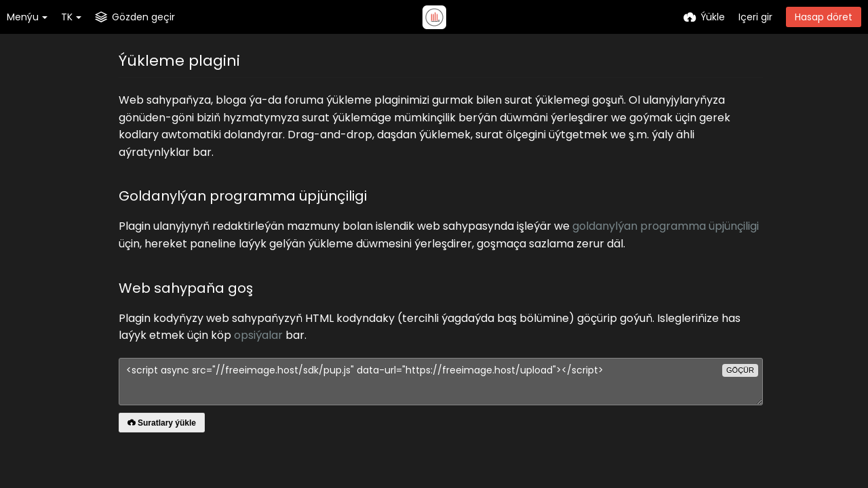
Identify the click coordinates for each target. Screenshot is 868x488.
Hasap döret (824, 17)
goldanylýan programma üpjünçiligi (666, 226)
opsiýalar (258, 335)
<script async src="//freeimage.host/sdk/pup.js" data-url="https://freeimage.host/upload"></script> (441, 382)
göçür (740, 370)
